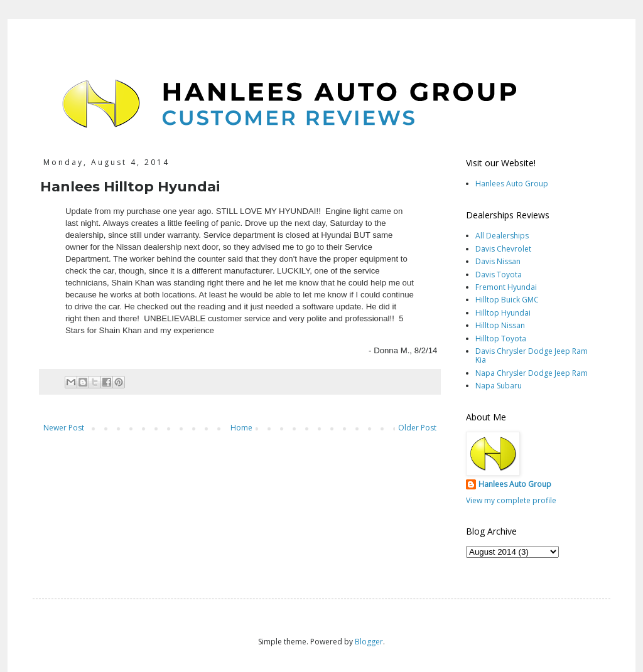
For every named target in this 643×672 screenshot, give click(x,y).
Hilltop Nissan (500, 325)
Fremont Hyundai (506, 287)
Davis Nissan (498, 261)
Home (241, 428)
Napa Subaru (499, 386)
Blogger (369, 642)
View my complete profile (511, 500)
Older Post (417, 428)
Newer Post (64, 428)
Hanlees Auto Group (512, 184)
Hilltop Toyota (501, 339)
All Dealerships (502, 236)
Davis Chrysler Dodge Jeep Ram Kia (532, 355)
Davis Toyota (499, 275)
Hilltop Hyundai (503, 313)
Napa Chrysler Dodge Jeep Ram (532, 373)
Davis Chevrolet (503, 249)
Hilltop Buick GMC (507, 300)
